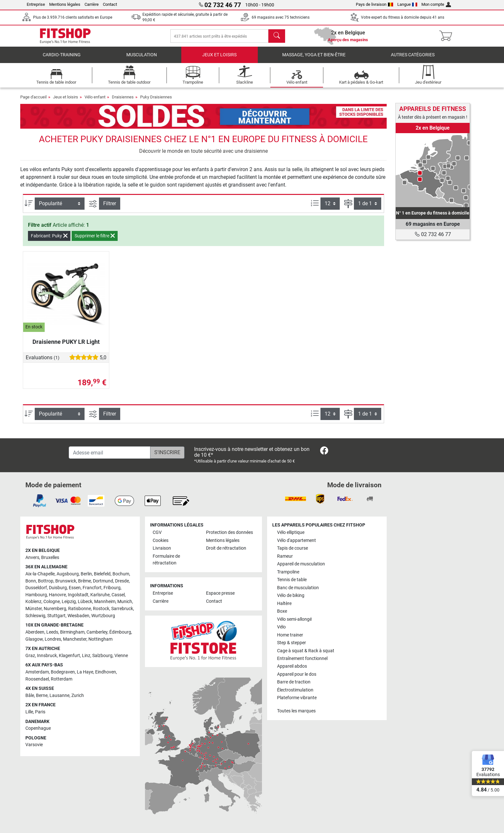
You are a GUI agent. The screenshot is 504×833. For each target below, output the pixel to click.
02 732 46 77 (433, 234)
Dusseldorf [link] (36, 588)
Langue (407, 4)
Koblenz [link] (33, 602)
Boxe (282, 612)
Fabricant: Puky (49, 240)
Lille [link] (29, 712)
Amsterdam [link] (37, 672)
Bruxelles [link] (50, 558)
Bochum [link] (121, 574)
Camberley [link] (97, 632)
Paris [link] (40, 712)
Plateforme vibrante (297, 698)
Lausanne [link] (59, 696)
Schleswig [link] (35, 616)
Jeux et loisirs (219, 59)
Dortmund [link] (103, 581)
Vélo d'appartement (297, 540)
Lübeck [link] (85, 602)
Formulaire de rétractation (166, 560)
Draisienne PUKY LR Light (66, 346)
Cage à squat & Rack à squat (306, 651)
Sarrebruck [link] (122, 609)
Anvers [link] (32, 558)
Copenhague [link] (38, 729)
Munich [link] (125, 602)
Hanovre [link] (57, 595)
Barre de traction (294, 682)
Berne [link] (42, 696)
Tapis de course (292, 549)
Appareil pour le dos (297, 674)
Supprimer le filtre (95, 240)
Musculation (142, 59)
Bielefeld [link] (102, 574)
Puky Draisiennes (156, 101)
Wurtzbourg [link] (103, 616)
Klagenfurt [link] (69, 656)
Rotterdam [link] (62, 679)
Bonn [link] (31, 581)
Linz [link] (86, 656)
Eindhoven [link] (106, 672)
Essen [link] (75, 588)
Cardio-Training (62, 59)
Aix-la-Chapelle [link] (40, 574)
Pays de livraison (374, 4)
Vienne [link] (121, 656)
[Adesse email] (110, 453)
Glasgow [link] (34, 639)
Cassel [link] (118, 595)
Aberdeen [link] (35, 632)
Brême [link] (85, 581)
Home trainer (290, 635)
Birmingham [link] (72, 632)
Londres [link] (53, 639)
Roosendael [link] (37, 679)
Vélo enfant (95, 101)
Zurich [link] (78, 696)
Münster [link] (34, 609)
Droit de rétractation (226, 549)
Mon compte (436, 4)
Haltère (284, 604)
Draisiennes (123, 101)
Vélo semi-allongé (294, 619)
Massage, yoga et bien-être (314, 59)
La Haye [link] (85, 672)
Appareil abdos (292, 667)
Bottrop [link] (46, 581)
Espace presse (220, 594)
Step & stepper (292, 643)
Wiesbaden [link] (78, 616)
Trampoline (288, 572)
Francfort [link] (92, 588)
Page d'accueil (33, 101)
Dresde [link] (122, 581)
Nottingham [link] (100, 639)
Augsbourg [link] (68, 574)
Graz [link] (30, 656)
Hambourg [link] (36, 595)
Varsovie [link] (34, 745)
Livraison (162, 549)
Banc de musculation (298, 588)
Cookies (161, 540)
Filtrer (110, 208)
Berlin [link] (86, 574)
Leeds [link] (52, 632)
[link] (433, 170)
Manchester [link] (75, 639)
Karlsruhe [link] (100, 595)
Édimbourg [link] (120, 632)
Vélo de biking (291, 596)
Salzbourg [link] (102, 656)
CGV (157, 533)
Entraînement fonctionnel (302, 659)
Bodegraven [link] (63, 672)
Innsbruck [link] (47, 656)
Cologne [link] (52, 602)
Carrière (92, 4)
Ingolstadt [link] (78, 595)
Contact (110, 4)
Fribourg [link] (112, 588)
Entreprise (36, 4)
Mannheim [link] (105, 602)
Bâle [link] (30, 696)
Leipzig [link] (69, 602)
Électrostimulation (295, 690)
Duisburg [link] (58, 588)
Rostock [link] (101, 609)
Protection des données (230, 533)
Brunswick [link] (66, 581)
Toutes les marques (296, 711)
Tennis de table (292, 580)
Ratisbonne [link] (80, 609)
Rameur (285, 556)
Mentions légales (65, 4)
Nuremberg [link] (55, 609)
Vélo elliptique (291, 533)
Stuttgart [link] (56, 616)
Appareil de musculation (301, 564)
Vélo (281, 627)
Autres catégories (413, 59)
